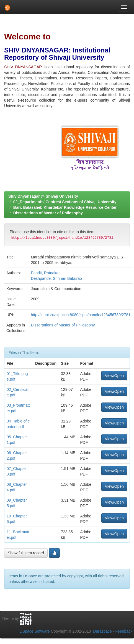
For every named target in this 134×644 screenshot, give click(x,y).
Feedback (124, 631)
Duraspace (102, 631)
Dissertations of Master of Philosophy (48, 213)
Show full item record (26, 553)
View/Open (114, 376)
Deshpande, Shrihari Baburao (56, 278)
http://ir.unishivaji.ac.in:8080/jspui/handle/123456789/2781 (81, 315)
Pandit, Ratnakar (45, 273)
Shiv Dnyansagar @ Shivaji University (43, 196)
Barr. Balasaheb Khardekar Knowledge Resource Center (65, 207)
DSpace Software (35, 631)
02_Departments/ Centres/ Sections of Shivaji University (65, 202)
